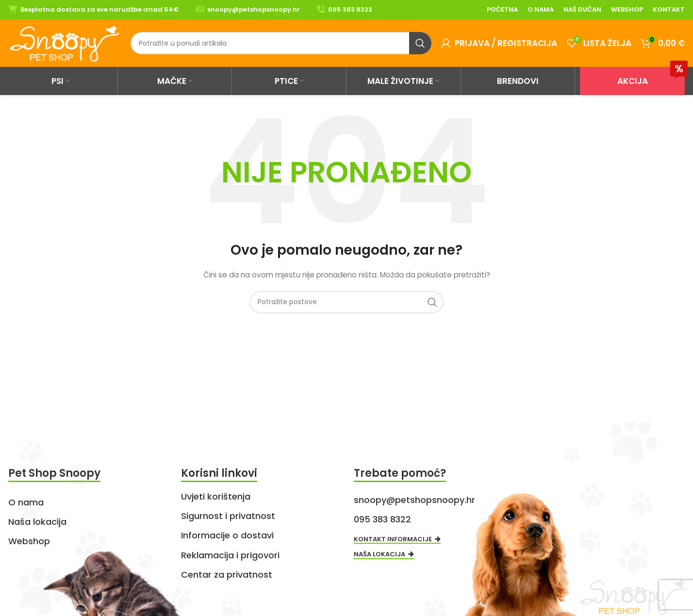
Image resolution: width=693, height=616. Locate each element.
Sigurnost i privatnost (228, 516)
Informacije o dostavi (227, 535)
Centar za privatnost (227, 575)
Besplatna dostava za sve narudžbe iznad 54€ (100, 9)
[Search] (281, 43)
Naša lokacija (37, 522)
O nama (26, 502)
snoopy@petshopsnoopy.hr (254, 9)
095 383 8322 (350, 9)
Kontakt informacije (397, 540)
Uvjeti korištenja (216, 496)
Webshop (29, 541)
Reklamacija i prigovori (230, 555)
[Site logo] (65, 43)
